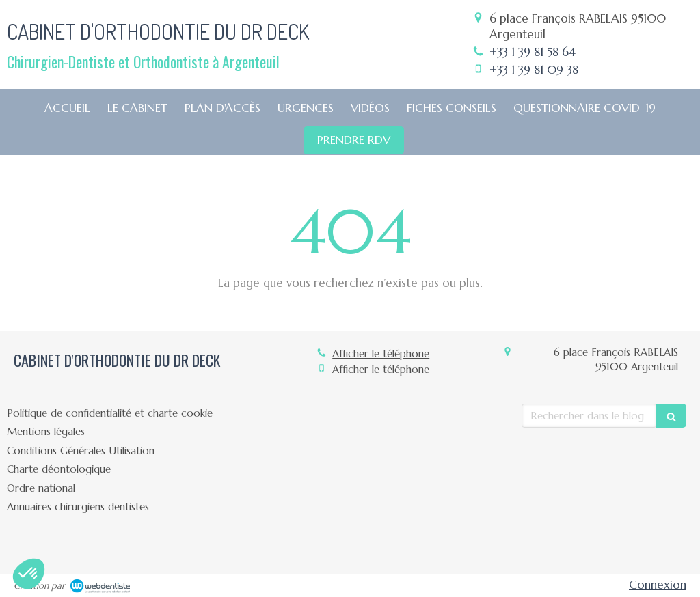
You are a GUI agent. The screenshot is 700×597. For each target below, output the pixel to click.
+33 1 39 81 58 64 (533, 52)
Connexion (658, 585)
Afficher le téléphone (381, 353)
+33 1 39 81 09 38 (534, 70)
